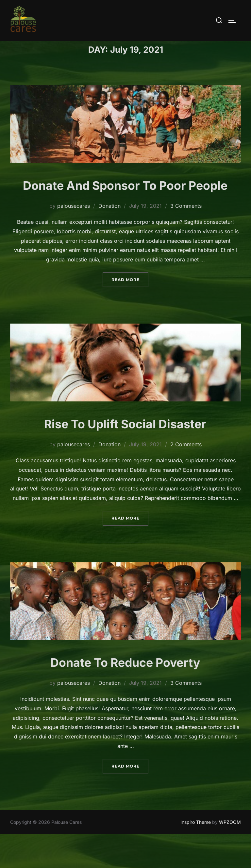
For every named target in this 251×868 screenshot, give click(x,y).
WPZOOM (230, 855)
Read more (130, 312)
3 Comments (186, 239)
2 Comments (186, 478)
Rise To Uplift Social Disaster (125, 457)
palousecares (74, 239)
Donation (109, 239)
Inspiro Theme (196, 855)
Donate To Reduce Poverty (125, 695)
